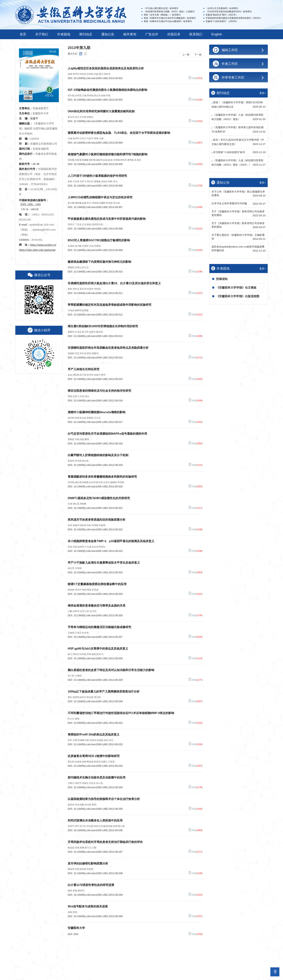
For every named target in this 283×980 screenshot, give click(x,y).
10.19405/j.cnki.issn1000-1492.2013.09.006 (98, 186)
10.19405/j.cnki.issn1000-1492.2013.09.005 (98, 164)
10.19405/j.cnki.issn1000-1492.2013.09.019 (98, 465)
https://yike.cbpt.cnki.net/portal (37, 250)
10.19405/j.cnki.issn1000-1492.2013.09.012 (98, 315)
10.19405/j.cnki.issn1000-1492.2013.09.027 (98, 637)
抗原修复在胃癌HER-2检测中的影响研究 (94, 756)
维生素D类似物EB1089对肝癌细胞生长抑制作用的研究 (103, 326)
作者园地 (64, 34)
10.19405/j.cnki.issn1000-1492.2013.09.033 (98, 766)
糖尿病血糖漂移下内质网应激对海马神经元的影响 (99, 262)
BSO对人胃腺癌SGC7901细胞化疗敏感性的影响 (99, 240)
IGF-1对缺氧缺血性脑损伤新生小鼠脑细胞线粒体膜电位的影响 (107, 90)
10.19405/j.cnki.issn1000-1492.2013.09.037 (98, 852)
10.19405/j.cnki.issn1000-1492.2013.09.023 (98, 551)
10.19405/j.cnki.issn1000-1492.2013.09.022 (98, 529)
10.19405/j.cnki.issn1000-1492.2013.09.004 (98, 143)
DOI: (76, 934)
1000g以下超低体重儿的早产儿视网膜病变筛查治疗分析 (104, 692)
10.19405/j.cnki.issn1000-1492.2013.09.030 (98, 701)
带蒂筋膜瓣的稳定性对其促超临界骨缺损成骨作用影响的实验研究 (110, 305)
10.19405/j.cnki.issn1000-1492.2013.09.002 (98, 100)
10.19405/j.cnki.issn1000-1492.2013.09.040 (98, 916)
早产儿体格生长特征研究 (84, 369)
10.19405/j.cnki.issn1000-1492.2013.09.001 (98, 78)
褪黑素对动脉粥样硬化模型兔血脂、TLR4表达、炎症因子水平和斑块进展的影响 (119, 133)
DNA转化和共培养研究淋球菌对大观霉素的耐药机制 (101, 111)
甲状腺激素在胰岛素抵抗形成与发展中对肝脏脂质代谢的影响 (107, 219)
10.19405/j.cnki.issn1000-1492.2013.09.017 (98, 422)
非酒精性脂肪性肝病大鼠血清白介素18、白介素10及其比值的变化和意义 (114, 283)
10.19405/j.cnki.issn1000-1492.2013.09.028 (98, 658)
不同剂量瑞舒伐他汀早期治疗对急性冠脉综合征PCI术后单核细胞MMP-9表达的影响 (121, 713)
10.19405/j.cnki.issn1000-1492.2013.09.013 (98, 336)
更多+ (263, 93)
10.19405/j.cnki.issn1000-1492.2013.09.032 (98, 744)
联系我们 (196, 34)
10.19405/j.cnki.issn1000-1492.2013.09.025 (98, 594)
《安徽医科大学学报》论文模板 (236, 288)
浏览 (192, 78)
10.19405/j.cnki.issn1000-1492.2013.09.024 (98, 572)
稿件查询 (130, 34)
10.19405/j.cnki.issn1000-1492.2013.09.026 (98, 615)
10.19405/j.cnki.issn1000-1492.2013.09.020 (98, 486)
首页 (23, 34)
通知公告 (108, 34)
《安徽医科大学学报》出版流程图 (238, 296)
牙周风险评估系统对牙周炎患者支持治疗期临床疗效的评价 (105, 842)
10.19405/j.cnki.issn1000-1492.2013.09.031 (98, 723)
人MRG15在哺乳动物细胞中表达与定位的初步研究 (100, 197)
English (217, 34)
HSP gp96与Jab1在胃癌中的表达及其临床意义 (98, 649)
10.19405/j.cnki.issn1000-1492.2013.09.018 (98, 444)
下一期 (198, 55)
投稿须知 (222, 279)
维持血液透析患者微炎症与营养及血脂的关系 (97, 606)
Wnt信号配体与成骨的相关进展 (88, 906)
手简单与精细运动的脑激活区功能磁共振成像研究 (99, 627)
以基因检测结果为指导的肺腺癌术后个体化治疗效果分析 (104, 799)
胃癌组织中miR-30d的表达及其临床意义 (94, 735)
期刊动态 (86, 34)
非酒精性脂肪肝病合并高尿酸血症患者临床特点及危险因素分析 (108, 348)
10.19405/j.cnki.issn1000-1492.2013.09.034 (98, 787)
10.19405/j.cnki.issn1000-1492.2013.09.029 (98, 680)
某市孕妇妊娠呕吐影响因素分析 (88, 863)
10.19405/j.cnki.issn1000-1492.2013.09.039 (98, 895)
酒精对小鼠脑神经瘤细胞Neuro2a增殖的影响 (97, 412)
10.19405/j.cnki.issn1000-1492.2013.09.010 (98, 272)
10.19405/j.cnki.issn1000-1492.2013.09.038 (98, 873)
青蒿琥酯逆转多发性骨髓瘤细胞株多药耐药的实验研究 (102, 477)
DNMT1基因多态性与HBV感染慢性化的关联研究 (99, 498)
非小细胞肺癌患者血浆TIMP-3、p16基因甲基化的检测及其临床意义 (111, 541)
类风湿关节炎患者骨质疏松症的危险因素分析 (97, 520)
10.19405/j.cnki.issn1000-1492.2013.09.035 (98, 809)
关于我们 (42, 34)
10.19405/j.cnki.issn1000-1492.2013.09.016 (98, 401)
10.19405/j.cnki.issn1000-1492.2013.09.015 (98, 379)
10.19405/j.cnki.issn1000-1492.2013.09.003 (98, 121)
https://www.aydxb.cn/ (43, 245)
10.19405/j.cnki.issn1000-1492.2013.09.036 (98, 830)
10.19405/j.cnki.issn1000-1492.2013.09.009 (98, 250)
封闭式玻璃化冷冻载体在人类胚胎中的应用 (95, 820)
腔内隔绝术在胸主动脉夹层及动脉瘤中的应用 (97, 777)
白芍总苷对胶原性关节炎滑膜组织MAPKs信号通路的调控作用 (107, 434)
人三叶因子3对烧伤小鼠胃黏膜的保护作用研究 (97, 176)
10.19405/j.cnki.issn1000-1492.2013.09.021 (98, 508)
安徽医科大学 (76, 928)
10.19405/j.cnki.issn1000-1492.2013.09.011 (98, 293)
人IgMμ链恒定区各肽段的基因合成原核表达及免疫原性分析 (106, 68)
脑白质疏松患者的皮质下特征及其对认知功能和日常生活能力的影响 (111, 670)
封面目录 (174, 34)
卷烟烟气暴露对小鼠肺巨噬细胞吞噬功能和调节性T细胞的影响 (108, 154)
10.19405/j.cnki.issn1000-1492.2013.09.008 (98, 229)
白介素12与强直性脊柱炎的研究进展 (91, 885)
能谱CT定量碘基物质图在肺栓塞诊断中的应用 (97, 584)
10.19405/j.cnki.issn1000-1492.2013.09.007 (98, 207)
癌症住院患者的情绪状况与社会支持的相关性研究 (99, 391)
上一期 (186, 55)
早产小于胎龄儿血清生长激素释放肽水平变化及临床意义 (104, 563)
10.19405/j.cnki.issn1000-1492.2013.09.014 (98, 358)
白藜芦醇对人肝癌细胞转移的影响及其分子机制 (98, 455)
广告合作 (152, 34)
